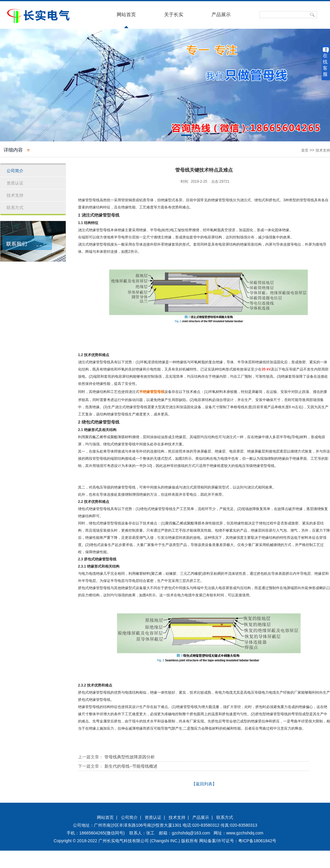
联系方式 (225, 817)
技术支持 (323, 150)
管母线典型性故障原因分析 (130, 757)
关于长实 (174, 15)
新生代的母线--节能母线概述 (131, 766)
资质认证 (153, 817)
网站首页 (126, 15)
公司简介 (129, 817)
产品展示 (221, 15)
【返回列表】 (204, 784)
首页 (305, 150)
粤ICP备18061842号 (257, 841)
